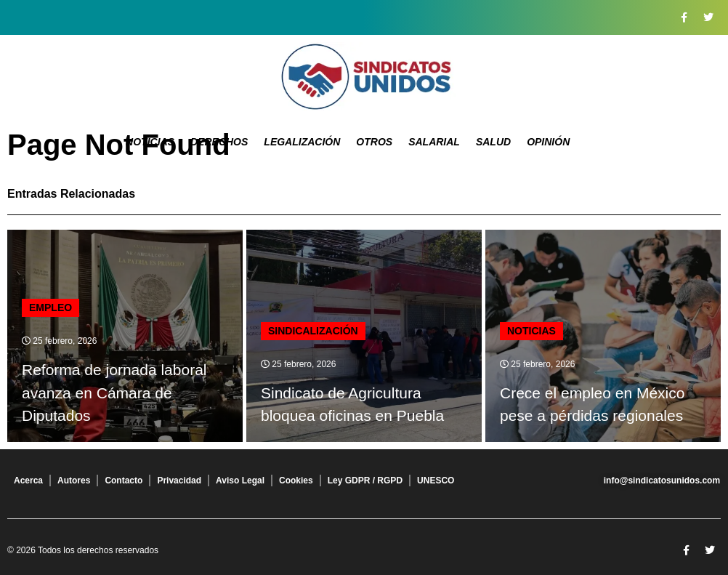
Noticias (150, 142)
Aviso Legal (240, 480)
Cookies (296, 480)
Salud (493, 142)
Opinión (548, 142)
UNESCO (436, 480)
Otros (374, 142)
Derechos (219, 142)
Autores (74, 480)
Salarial (434, 142)
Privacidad (179, 480)
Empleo (50, 307)
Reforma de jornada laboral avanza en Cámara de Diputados (114, 393)
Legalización (302, 142)
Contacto (124, 480)
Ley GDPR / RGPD (365, 480)
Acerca (28, 480)
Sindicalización (313, 331)
